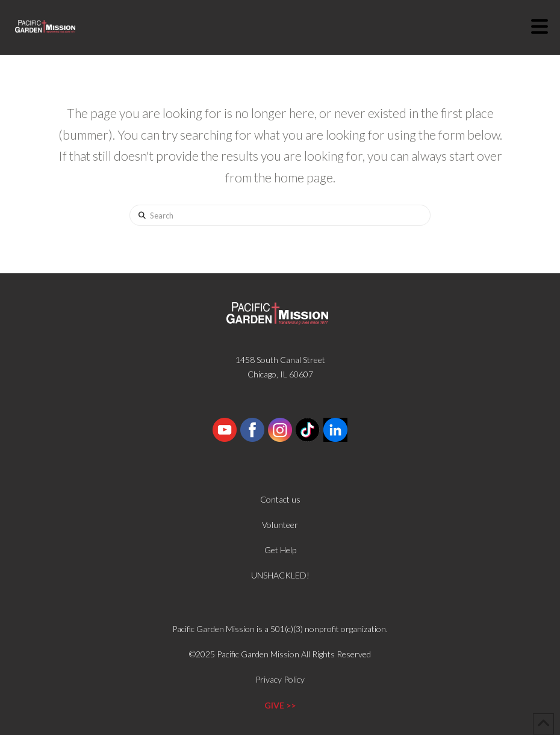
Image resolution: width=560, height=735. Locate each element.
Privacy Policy (280, 679)
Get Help (280, 550)
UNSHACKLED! (280, 575)
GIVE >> (280, 705)
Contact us (280, 499)
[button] (546, 26)
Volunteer (280, 525)
